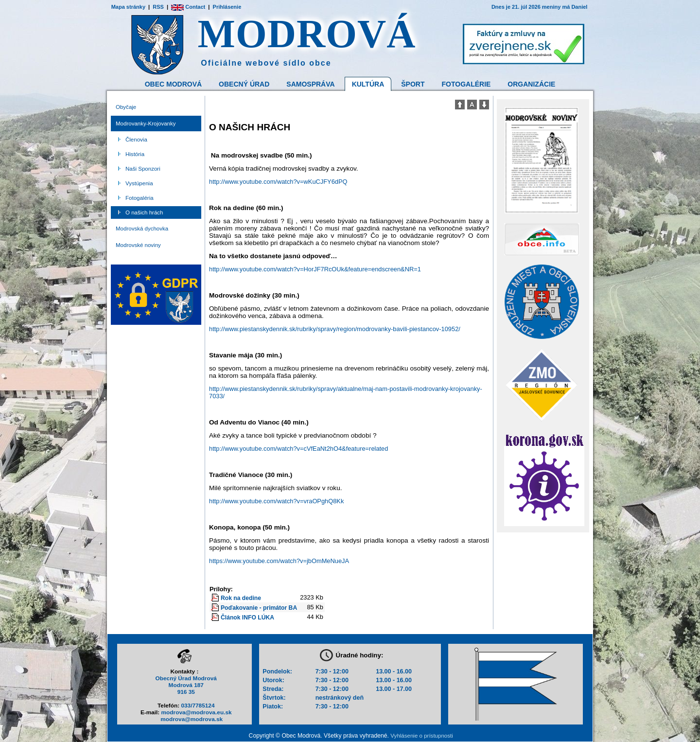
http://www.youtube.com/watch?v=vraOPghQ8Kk (276, 501)
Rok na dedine (241, 598)
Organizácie (531, 84)
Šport (413, 84)
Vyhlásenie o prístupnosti (421, 736)
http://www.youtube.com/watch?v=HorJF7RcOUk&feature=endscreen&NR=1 (315, 269)
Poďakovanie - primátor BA (259, 608)
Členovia (136, 140)
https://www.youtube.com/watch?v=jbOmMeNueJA (279, 561)
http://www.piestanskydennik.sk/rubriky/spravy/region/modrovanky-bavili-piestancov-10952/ (335, 329)
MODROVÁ (307, 34)
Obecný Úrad (244, 84)
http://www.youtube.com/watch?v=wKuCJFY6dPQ (278, 182)
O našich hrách (144, 212)
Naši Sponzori (143, 169)
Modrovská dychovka (142, 229)
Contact (188, 7)
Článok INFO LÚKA (247, 618)
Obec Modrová (173, 84)
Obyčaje (126, 107)
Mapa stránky (128, 7)
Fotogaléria (140, 198)
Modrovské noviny (138, 245)
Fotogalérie (466, 84)
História (135, 154)
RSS (158, 7)
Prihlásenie (227, 7)
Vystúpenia (139, 183)
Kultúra (368, 84)
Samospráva (310, 84)
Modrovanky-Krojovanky (146, 124)
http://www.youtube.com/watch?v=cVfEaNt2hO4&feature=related (298, 449)
